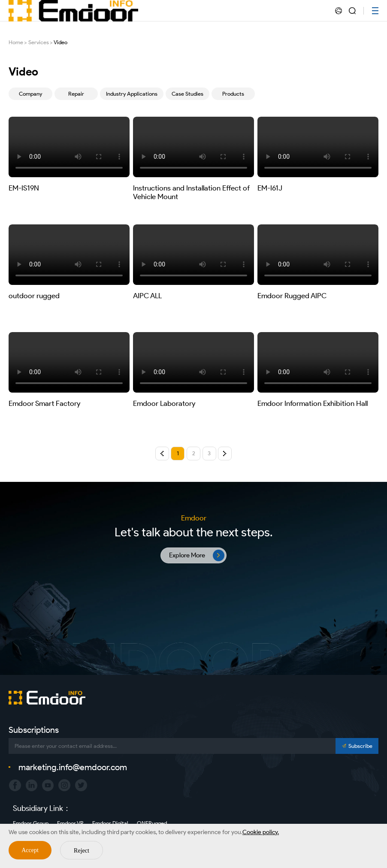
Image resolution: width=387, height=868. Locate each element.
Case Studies (187, 94)
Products (233, 94)
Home (16, 42)
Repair (76, 94)
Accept (30, 850)
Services (39, 42)
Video (60, 42)
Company (30, 94)
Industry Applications (132, 94)
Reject (82, 851)
